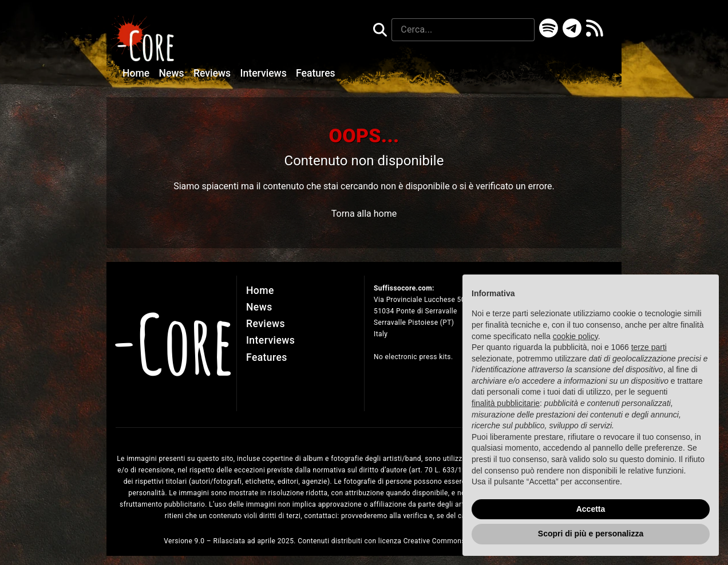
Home (137, 73)
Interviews (265, 73)
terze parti (649, 347)
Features (316, 73)
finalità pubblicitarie (506, 403)
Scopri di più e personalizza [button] (591, 534)
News (173, 73)
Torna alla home (364, 214)
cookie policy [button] (575, 336)
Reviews (213, 73)
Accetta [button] (591, 509)
